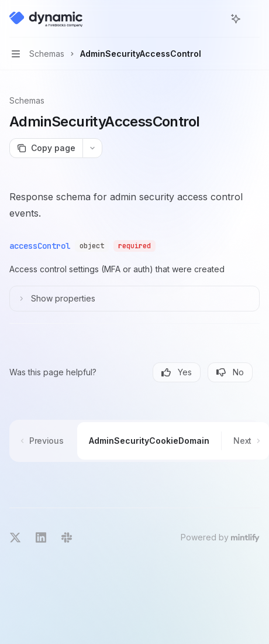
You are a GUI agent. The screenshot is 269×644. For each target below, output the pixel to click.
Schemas (27, 100)
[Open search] (214, 19)
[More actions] (254, 19)
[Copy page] (46, 148)
